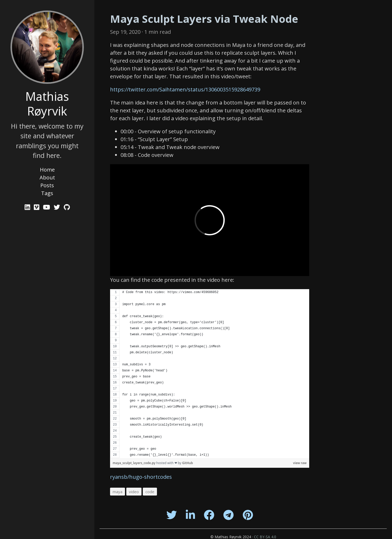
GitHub (187, 463)
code (150, 492)
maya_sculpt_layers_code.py (134, 463)
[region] (210, 374)
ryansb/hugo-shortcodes (141, 477)
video (134, 492)
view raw (300, 463)
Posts (47, 185)
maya (118, 492)
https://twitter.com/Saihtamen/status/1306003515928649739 (185, 89)
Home (47, 170)
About (47, 177)
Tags (47, 193)
